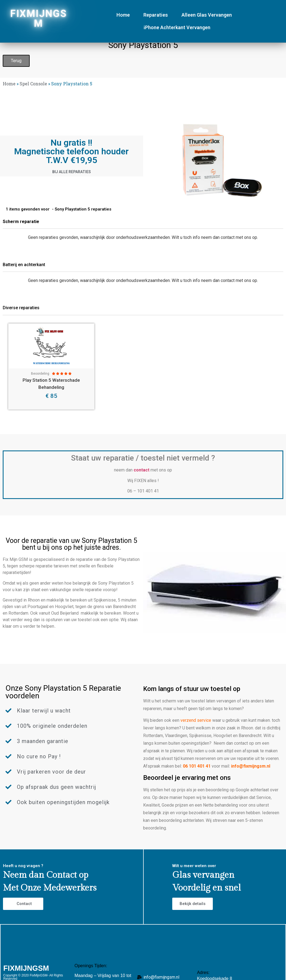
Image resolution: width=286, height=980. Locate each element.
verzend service (196, 720)
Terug (16, 61)
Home (123, 15)
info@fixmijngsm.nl (251, 766)
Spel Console (33, 84)
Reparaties (156, 15)
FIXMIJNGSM (39, 19)
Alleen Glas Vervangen (207, 15)
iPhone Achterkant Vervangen (177, 27)
